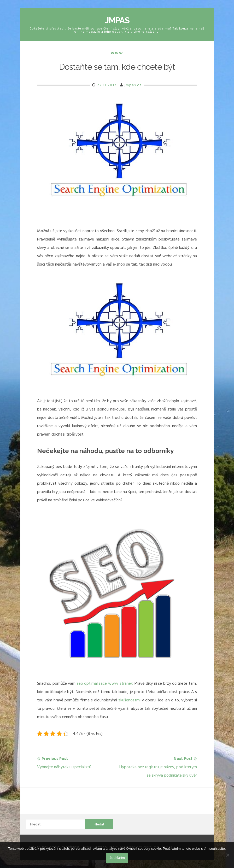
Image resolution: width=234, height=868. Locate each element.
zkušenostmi (129, 700)
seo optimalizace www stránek (105, 683)
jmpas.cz (133, 85)
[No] (227, 855)
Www (117, 53)
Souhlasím (117, 858)
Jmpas (117, 20)
